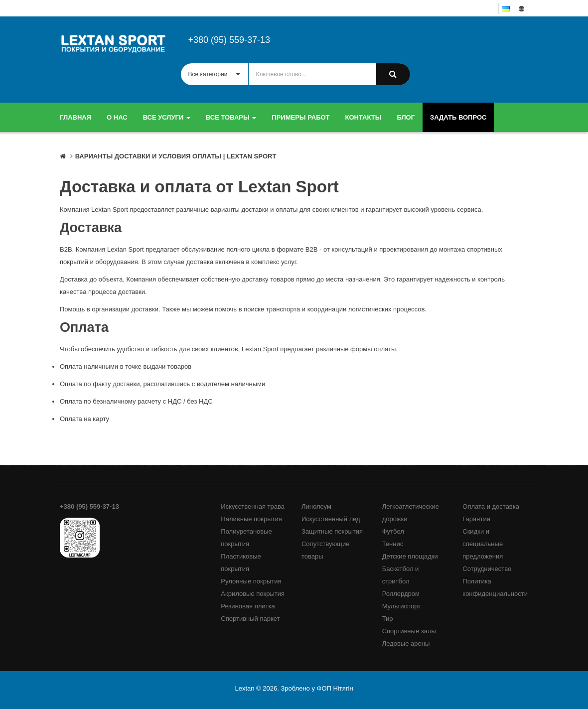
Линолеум (316, 506)
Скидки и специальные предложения (483, 544)
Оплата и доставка (491, 506)
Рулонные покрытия (251, 581)
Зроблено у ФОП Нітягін (317, 688)
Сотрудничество (487, 569)
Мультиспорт (401, 606)
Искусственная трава (253, 506)
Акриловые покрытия (253, 594)
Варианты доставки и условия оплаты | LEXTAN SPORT (176, 156)
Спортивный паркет (250, 619)
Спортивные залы (409, 631)
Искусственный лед (331, 519)
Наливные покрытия (251, 519)
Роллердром (401, 594)
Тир (388, 619)
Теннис (393, 544)
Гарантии (476, 519)
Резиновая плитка (248, 606)
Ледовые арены (406, 643)
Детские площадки (410, 556)
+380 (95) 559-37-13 (229, 40)
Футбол (393, 531)
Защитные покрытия (332, 531)
